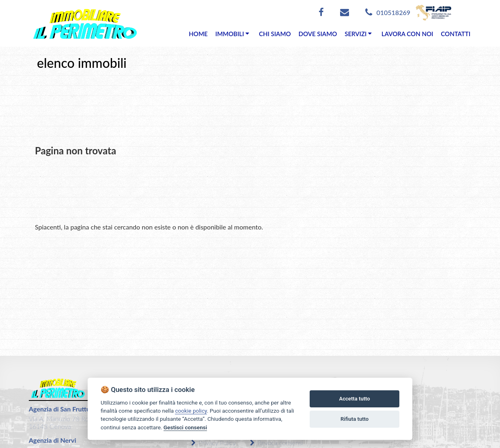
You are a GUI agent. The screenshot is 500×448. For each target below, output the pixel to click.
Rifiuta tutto (355, 419)
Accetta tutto (354, 399)
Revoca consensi (277, 443)
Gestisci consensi (185, 427)
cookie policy (191, 411)
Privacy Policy (213, 443)
